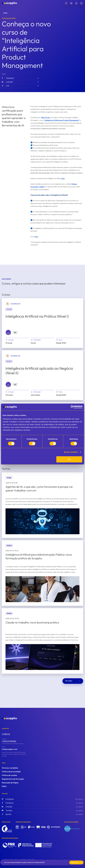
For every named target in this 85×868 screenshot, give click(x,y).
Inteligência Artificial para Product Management (62, 120)
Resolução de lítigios (10, 783)
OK (69, 459)
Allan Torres (45, 117)
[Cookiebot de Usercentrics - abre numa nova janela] (72, 407)
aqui (63, 178)
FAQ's (4, 786)
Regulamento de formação (13, 779)
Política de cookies (9, 775)
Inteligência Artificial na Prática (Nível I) (37, 316)
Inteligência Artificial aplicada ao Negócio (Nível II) (39, 371)
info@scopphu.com (10, 749)
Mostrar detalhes (71, 452)
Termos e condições (10, 768)
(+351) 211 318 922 (9, 741)
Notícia (9, 545)
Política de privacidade (11, 772)
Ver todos (73, 681)
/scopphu (42, 803)
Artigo (5, 13)
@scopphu (42, 799)
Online (9, 309)
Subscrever (76, 862)
